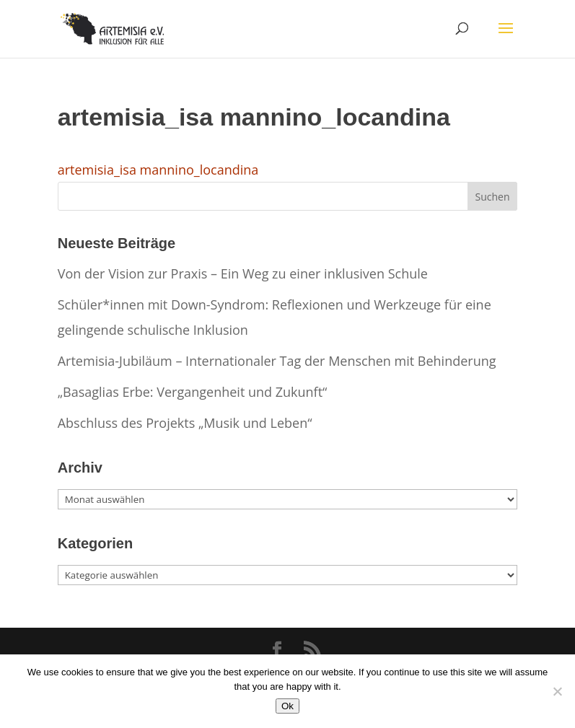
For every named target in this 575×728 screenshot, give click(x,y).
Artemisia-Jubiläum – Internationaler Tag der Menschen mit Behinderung (277, 361)
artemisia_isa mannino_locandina (158, 170)
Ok (287, 706)
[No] (557, 691)
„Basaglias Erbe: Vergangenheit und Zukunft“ (193, 392)
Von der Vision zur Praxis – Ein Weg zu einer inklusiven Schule (243, 273)
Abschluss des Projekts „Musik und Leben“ (185, 423)
